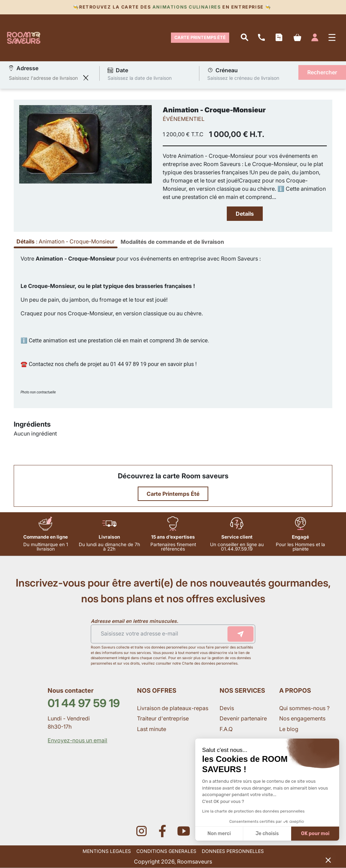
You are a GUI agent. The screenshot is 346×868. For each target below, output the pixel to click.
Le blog (289, 729)
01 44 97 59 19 (84, 703)
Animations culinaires (187, 7)
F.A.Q (226, 729)
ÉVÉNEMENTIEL (184, 119)
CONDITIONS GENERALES (166, 851)
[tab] (172, 242)
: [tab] (66, 241)
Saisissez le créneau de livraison (243, 78)
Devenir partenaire (244, 718)
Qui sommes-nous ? (305, 708)
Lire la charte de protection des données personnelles (253, 811)
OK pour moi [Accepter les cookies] (315, 834)
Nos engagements (303, 718)
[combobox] (44, 78)
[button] (328, 860)
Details (245, 214)
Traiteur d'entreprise (163, 718)
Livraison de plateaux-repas (173, 708)
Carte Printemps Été (200, 37)
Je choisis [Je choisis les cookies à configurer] (267, 834)
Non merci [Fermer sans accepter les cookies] (219, 834)
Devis (227, 708)
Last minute (152, 729)
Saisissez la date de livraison (140, 78)
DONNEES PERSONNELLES (233, 851)
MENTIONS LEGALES (107, 851)
